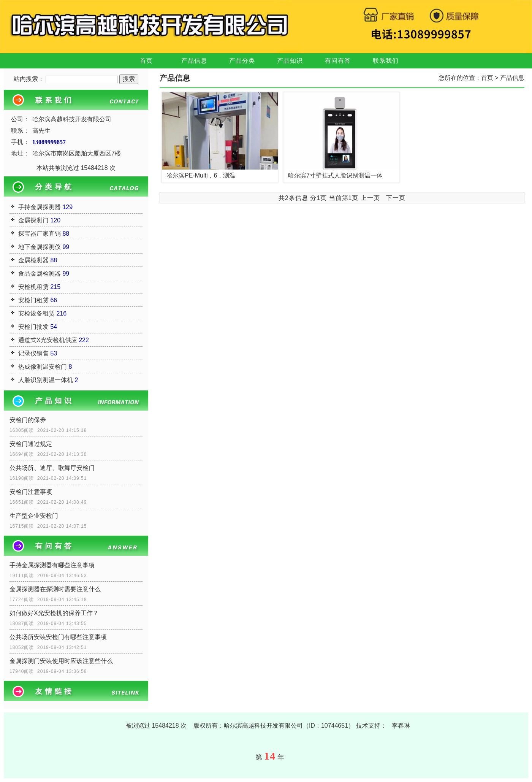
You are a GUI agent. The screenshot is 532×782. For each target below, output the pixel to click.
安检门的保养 (28, 420)
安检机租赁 (33, 287)
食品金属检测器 (40, 274)
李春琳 (401, 726)
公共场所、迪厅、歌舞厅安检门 (52, 468)
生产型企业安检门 (34, 516)
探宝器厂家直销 (40, 234)
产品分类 (242, 61)
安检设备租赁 (36, 313)
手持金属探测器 (40, 207)
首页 (146, 61)
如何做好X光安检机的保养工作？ (54, 613)
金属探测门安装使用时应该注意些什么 (61, 661)
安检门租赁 (33, 300)
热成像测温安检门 (43, 367)
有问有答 (338, 61)
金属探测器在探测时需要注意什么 (55, 589)
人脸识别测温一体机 (46, 380)
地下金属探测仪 (40, 247)
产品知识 (290, 61)
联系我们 (386, 61)
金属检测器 (33, 260)
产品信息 (194, 61)
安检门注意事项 (31, 492)
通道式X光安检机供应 (48, 340)
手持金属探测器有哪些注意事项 (52, 565)
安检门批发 (33, 327)
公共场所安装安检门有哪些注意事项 (58, 637)
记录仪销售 (33, 353)
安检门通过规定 (31, 444)
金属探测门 (33, 220)
